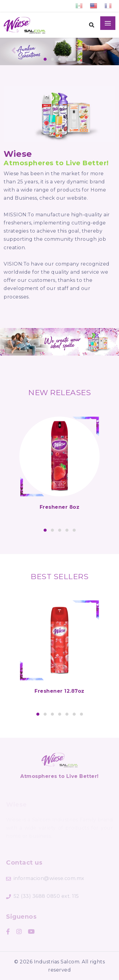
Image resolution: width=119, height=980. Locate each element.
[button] (45, 59)
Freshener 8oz (60, 507)
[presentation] (14, 52)
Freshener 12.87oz (59, 691)
